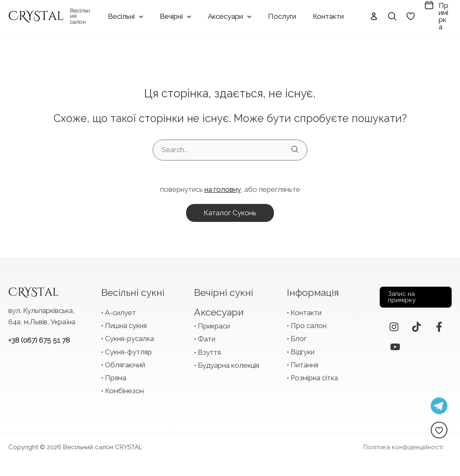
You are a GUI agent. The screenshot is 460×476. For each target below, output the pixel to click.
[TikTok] (417, 323)
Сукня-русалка (129, 335)
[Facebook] (439, 323)
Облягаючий (125, 361)
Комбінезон (124, 387)
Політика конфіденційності (412, 444)
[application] (153, 15)
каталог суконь (230, 209)
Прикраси (214, 323)
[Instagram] (394, 323)
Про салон (309, 322)
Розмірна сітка (314, 374)
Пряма (116, 374)
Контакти (306, 309)
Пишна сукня (126, 322)
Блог (299, 335)
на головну (223, 186)
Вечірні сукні (224, 289)
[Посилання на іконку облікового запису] (360, 15)
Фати (207, 336)
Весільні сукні (133, 289)
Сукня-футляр (128, 349)
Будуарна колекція (229, 362)
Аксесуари (219, 309)
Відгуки (303, 349)
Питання (304, 361)
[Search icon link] (378, 15)
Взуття (209, 349)
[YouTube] (395, 344)
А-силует (120, 309)
